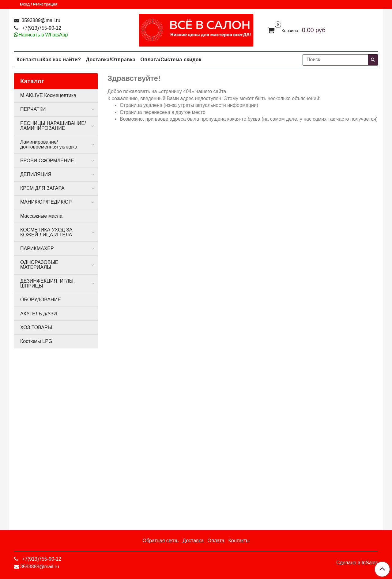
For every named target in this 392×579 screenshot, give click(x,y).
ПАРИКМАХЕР (37, 248)
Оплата (216, 541)
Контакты (239, 541)
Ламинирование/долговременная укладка (49, 144)
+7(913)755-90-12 (41, 28)
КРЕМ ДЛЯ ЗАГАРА (42, 188)
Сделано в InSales (357, 563)
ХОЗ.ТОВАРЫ (36, 327)
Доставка (193, 541)
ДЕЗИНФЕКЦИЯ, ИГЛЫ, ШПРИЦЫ (47, 283)
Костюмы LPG (36, 341)
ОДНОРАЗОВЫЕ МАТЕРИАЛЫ (39, 265)
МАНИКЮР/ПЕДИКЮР (46, 202)
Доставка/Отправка (111, 60)
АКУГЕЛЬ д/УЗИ (39, 314)
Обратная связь (160, 541)
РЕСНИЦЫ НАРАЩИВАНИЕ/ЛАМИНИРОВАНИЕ (53, 126)
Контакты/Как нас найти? (49, 60)
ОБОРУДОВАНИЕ (41, 300)
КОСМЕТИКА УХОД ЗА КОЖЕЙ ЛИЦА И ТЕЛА (46, 232)
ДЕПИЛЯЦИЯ (36, 174)
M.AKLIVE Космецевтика (48, 95)
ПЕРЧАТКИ (33, 109)
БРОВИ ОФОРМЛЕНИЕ (47, 161)
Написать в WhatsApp (43, 35)
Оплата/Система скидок (171, 60)
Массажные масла (41, 216)
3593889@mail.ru (40, 20)
